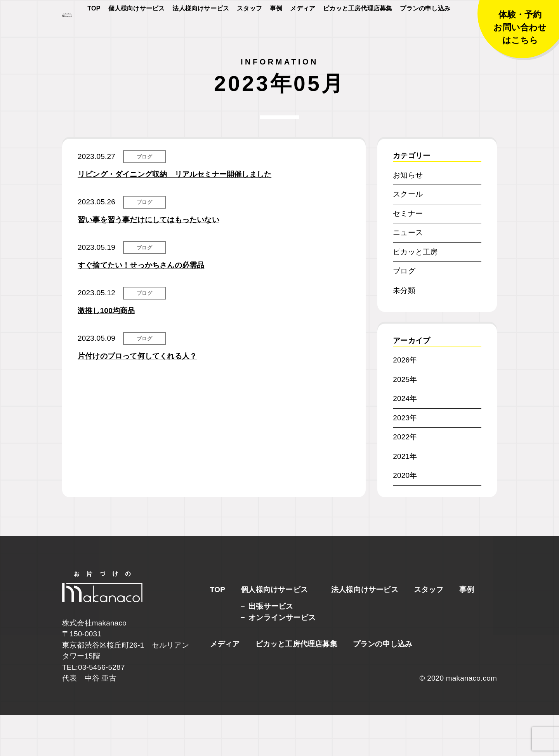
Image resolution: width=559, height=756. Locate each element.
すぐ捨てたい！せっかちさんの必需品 (141, 306)
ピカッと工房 (415, 293)
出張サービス (271, 647)
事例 (276, 32)
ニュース (408, 273)
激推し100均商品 (106, 351)
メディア (303, 32)
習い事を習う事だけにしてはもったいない (148, 260)
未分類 (404, 331)
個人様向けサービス (137, 32)
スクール (408, 235)
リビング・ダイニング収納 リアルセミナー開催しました (174, 215)
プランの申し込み (425, 32)
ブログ (144, 198)
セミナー (408, 254)
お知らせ (408, 216)
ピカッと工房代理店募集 (358, 32)
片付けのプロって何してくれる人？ (137, 397)
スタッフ (249, 32)
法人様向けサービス (201, 32)
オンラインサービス (282, 658)
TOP (94, 32)
